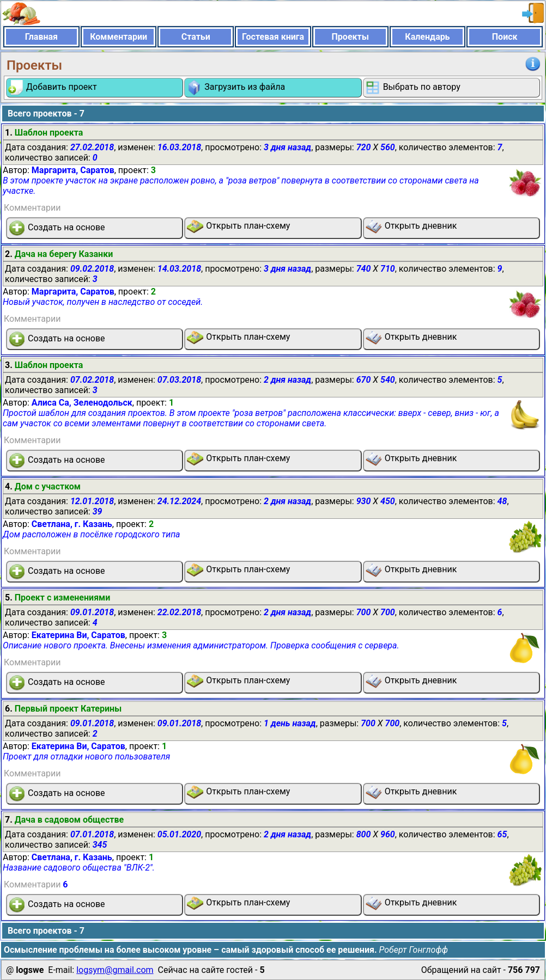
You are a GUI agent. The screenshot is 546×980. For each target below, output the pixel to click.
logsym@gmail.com (115, 970)
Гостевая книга (273, 37)
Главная (41, 37)
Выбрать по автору (412, 88)
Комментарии (119, 37)
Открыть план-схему (238, 226)
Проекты (350, 37)
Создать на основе (57, 228)
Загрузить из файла (235, 88)
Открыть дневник (411, 226)
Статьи (196, 37)
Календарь (427, 37)
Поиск (505, 37)
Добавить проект (52, 88)
